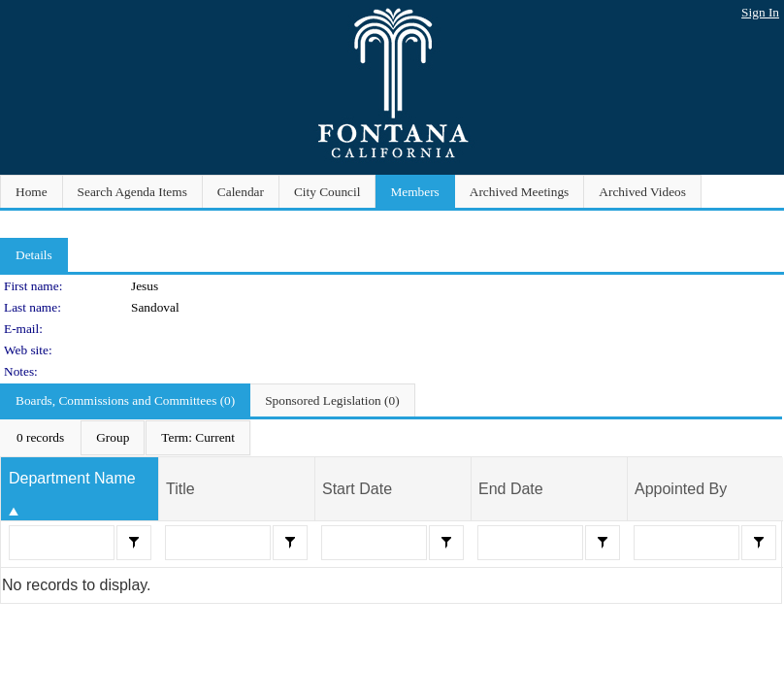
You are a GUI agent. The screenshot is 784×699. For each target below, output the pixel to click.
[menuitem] (40, 438)
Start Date (357, 489)
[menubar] (126, 438)
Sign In (760, 12)
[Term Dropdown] (198, 438)
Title (180, 489)
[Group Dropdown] (113, 438)
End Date (511, 489)
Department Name (72, 478)
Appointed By (681, 489)
